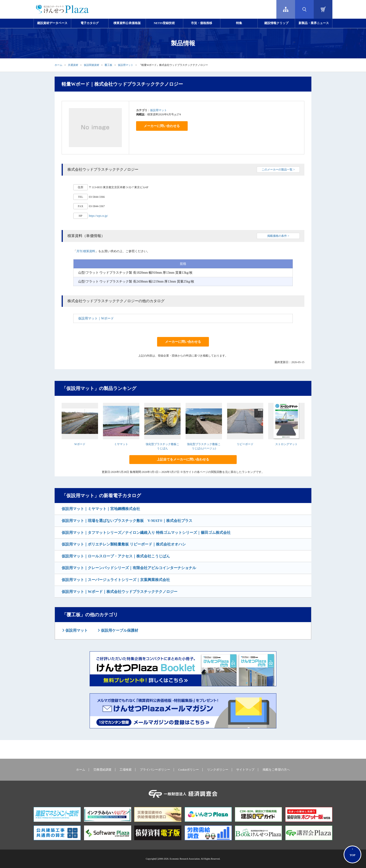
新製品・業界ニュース (314, 23)
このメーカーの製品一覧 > (278, 170)
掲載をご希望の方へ (276, 770)
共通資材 (73, 65)
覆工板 (108, 65)
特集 (239, 23)
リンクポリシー (218, 770)
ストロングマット (286, 444)
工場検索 (126, 770)
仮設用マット (126, 65)
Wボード (80, 444)
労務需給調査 (102, 770)
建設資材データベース (52, 23)
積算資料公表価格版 (127, 23)
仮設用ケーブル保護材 (119, 630)
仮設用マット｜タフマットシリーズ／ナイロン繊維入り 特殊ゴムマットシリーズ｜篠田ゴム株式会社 (146, 533)
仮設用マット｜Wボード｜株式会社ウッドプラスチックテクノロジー (120, 592)
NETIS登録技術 (164, 23)
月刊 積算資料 (86, 251)
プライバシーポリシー (155, 770)
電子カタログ (90, 23)
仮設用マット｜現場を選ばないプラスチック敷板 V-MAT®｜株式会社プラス (127, 521)
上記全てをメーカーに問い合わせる (183, 459)
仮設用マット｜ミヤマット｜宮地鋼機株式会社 (101, 509)
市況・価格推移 (202, 23)
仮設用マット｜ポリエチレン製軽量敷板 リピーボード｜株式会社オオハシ (124, 544)
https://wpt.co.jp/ (98, 216)
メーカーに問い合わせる (162, 126)
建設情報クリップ (276, 23)
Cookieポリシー (188, 770)
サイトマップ (245, 770)
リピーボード (245, 444)
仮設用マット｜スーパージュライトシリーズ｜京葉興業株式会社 (116, 580)
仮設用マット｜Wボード (96, 318)
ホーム (58, 65)
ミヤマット (121, 444)
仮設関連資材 (91, 65)
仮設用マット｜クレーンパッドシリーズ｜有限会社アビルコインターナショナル (129, 568)
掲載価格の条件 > (278, 236)
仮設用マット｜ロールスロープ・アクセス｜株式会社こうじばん (116, 556)
